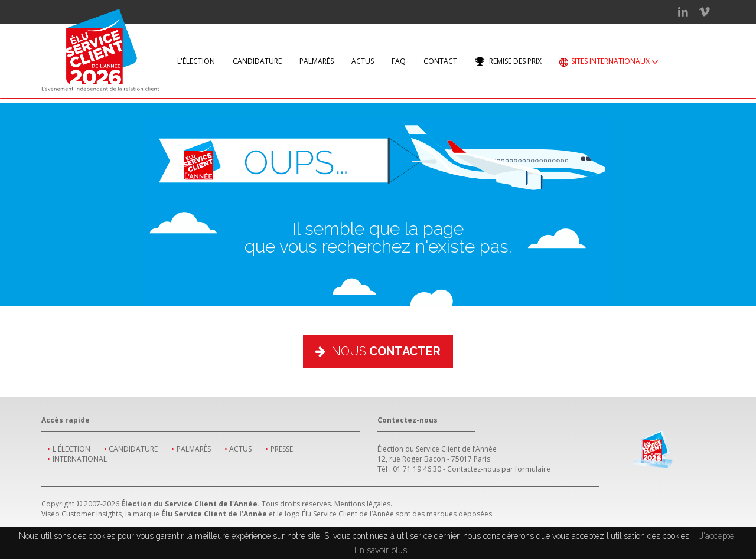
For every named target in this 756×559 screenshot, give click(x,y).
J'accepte (717, 536)
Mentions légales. (363, 504)
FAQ (399, 61)
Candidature (257, 61)
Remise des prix (508, 62)
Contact (440, 61)
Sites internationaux (609, 62)
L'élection (196, 61)
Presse (282, 449)
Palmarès (317, 61)
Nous (378, 351)
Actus (363, 61)
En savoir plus (381, 550)
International (80, 459)
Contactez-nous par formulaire (499, 469)
